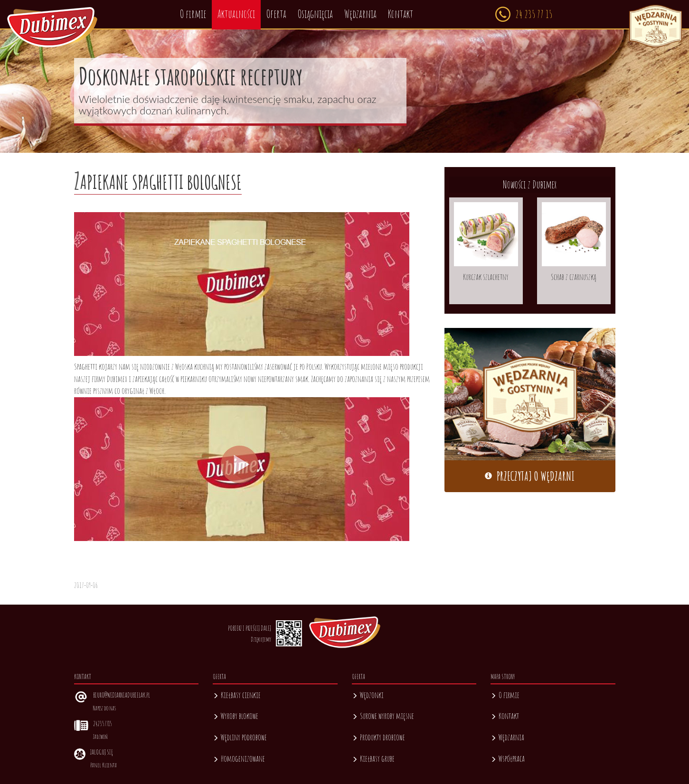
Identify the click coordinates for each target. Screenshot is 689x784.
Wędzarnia (507, 737)
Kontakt (505, 716)
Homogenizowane (239, 758)
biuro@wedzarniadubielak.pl (122, 695)
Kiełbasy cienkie (237, 695)
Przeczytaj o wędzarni (530, 476)
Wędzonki (368, 695)
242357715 (103, 723)
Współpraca (508, 758)
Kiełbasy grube (373, 758)
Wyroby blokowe (236, 716)
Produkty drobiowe (378, 737)
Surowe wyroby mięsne (383, 716)
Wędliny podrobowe (240, 737)
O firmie (505, 695)
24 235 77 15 (524, 14)
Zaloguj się (101, 752)
